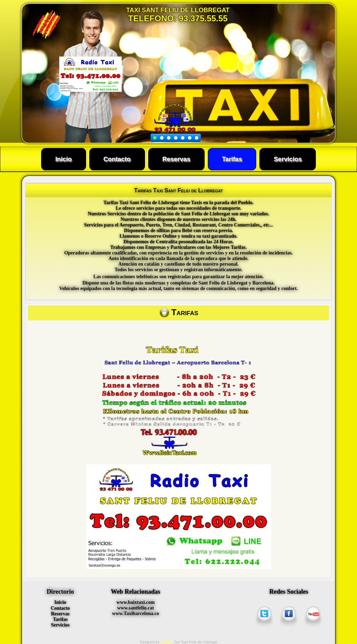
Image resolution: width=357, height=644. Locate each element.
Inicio (64, 159)
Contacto (117, 159)
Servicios (288, 159)
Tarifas (232, 159)
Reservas (176, 159)
